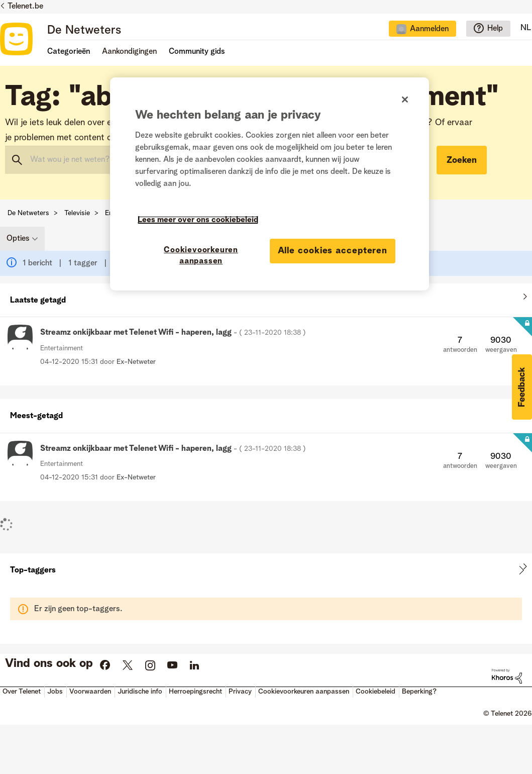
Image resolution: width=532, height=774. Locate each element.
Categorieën (69, 52)
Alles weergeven (266, 298)
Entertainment (62, 348)
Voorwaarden (90, 692)
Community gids (197, 52)
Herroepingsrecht (195, 692)
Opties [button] (18, 239)
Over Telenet (22, 692)
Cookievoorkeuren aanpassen (304, 692)
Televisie (77, 213)
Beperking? (419, 692)
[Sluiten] (405, 100)
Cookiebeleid (376, 692)
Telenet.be (25, 7)
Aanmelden (429, 29)
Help (495, 29)
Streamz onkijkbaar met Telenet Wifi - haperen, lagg (173, 333)
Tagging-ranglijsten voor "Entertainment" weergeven (266, 570)
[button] (522, 387)
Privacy (240, 692)
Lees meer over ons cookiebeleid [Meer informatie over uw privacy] (198, 220)
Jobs (55, 692)
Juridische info (140, 692)
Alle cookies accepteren (333, 251)
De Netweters (84, 31)
